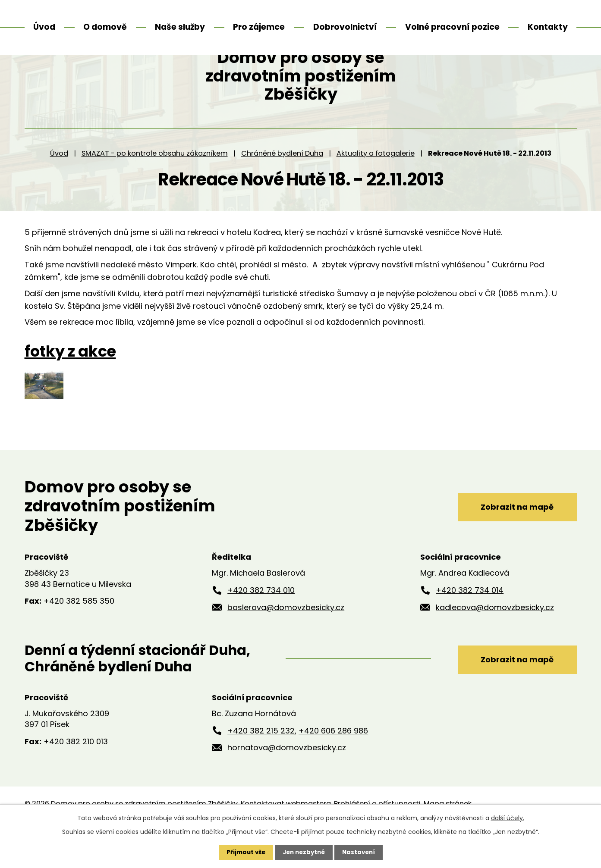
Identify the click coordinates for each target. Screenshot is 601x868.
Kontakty (548, 27)
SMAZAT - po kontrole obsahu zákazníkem (155, 185)
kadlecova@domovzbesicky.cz (495, 639)
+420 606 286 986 (333, 763)
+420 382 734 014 (470, 622)
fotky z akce (70, 384)
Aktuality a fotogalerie (376, 185)
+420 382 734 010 (261, 622)
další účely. (508, 818)
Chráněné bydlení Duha (282, 185)
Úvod (59, 185)
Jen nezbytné (304, 852)
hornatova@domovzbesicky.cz (287, 780)
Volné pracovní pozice (452, 27)
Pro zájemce (259, 27)
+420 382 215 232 (261, 763)
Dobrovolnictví (345, 27)
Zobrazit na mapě (511, 538)
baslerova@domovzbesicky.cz (286, 639)
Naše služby (180, 27)
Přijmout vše (244, 852)
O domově (105, 27)
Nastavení (361, 852)
